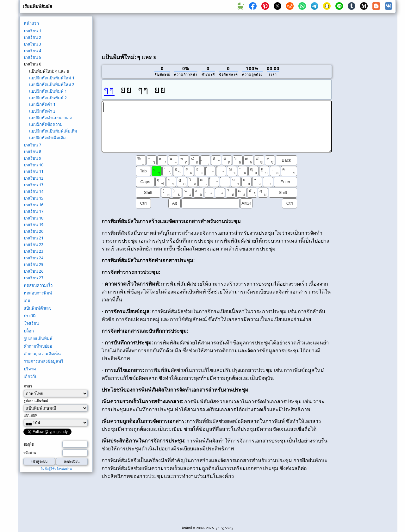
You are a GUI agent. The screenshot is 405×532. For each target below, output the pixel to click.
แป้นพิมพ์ (31, 415)
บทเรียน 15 (34, 198)
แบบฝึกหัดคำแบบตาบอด (51, 118)
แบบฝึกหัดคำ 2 (42, 111)
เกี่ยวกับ (31, 376)
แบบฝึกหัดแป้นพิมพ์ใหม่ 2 (52, 84)
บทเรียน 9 (32, 158)
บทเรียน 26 (34, 271)
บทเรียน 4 (32, 51)
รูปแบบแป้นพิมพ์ (38, 338)
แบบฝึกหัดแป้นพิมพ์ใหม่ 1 (52, 78)
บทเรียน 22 (34, 244)
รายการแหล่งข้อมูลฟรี (44, 361)
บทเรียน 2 (32, 37)
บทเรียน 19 (34, 225)
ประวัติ (30, 316)
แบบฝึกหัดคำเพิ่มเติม (47, 138)
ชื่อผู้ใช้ (28, 444)
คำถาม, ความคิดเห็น (42, 354)
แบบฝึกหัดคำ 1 (42, 104)
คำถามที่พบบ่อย (38, 346)
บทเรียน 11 (34, 171)
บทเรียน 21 (34, 238)
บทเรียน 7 (32, 145)
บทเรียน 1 (32, 31)
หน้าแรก (31, 23)
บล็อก (29, 331)
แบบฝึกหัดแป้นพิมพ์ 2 (48, 98)
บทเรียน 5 (32, 57)
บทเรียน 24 (34, 258)
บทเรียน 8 (32, 152)
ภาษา (28, 386)
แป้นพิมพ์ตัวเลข (38, 308)
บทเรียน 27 (34, 278)
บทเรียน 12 (34, 178)
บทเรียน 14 (34, 191)
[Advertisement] (217, 32)
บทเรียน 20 (34, 231)
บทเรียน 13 (34, 185)
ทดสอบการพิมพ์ (38, 293)
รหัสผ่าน (30, 453)
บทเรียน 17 (34, 211)
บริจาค (30, 369)
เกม (27, 300)
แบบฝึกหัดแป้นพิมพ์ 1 (48, 91)
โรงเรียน (31, 323)
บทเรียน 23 (34, 251)
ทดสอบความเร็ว (38, 285)
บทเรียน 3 (32, 44)
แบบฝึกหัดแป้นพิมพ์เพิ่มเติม (53, 131)
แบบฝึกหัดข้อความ (46, 124)
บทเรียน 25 (34, 264)
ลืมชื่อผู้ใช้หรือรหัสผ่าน (56, 469)
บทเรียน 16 (34, 205)
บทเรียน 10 (34, 165)
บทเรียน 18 (34, 218)
